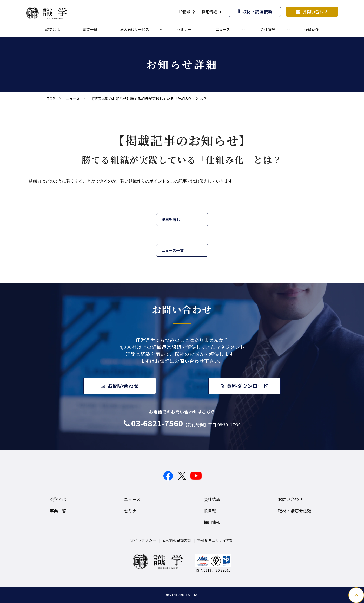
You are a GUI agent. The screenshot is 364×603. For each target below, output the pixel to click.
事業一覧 (90, 29)
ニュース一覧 (173, 250)
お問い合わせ (315, 11)
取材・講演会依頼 (295, 511)
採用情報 (209, 12)
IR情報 (185, 12)
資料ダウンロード (248, 386)
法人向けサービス (135, 29)
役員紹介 (312, 29)
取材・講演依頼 (257, 11)
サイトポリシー (143, 540)
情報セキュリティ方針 (215, 540)
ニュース (223, 29)
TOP (51, 98)
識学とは (52, 29)
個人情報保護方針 (177, 540)
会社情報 (268, 29)
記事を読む (171, 219)
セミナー (184, 29)
